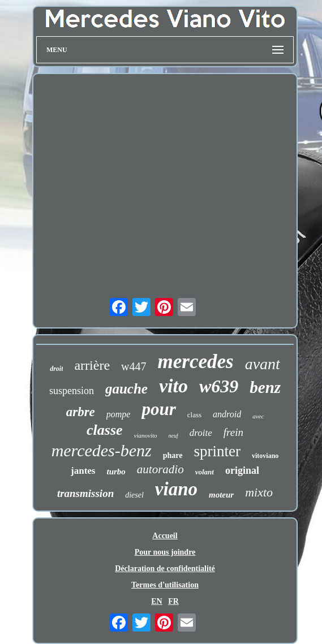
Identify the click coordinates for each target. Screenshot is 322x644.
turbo (116, 472)
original (242, 470)
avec (258, 416)
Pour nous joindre (165, 552)
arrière (92, 365)
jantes (83, 471)
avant (263, 364)
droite (201, 433)
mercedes (196, 362)
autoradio (160, 469)
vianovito (146, 435)
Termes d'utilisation (165, 585)
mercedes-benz (102, 450)
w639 (219, 386)
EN (156, 601)
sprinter (217, 451)
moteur (221, 495)
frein (233, 432)
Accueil (165, 536)
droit (56, 369)
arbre (81, 412)
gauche (126, 389)
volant (205, 472)
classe (105, 430)
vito (173, 386)
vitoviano (265, 456)
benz (265, 387)
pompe (119, 414)
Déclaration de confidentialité (165, 569)
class (194, 415)
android (227, 414)
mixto (259, 492)
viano (176, 489)
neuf (173, 436)
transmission (85, 493)
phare (173, 455)
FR (173, 601)
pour (158, 409)
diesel (134, 495)
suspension (72, 391)
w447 (134, 366)
